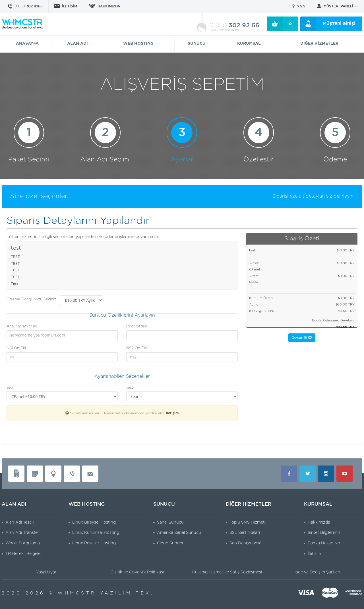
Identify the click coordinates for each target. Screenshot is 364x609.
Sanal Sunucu (170, 522)
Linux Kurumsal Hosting (96, 533)
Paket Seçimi (29, 140)
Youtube (345, 474)
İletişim (172, 413)
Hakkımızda (319, 522)
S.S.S (301, 6)
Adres (53, 474)
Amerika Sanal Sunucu (179, 533)
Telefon (72, 474)
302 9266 (29, 6)
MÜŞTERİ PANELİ (338, 6)
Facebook (289, 474)
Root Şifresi (136, 326)
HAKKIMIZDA (109, 6)
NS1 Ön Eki (16, 348)
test (130, 388)
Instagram (326, 474)
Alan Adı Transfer (22, 533)
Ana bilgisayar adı (22, 326)
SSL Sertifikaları (245, 533)
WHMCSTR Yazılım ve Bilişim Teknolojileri (22, 24)
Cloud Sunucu (171, 543)
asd (10, 388)
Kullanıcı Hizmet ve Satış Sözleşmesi (227, 572)
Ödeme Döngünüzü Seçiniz (31, 299)
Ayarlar (182, 140)
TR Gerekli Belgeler (24, 554)
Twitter (308, 474)
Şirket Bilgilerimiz (324, 533)
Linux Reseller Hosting (94, 543)
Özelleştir (259, 140)
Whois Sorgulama (23, 543)
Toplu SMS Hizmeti (248, 522)
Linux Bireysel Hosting (94, 522)
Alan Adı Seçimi (106, 140)
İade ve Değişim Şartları (317, 572)
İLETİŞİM (70, 6)
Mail (90, 474)
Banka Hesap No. (324, 543)
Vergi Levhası (35, 474)
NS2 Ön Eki (136, 348)
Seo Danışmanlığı (246, 543)
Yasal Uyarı (47, 572)
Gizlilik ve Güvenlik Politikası (137, 572)
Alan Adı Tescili (20, 522)
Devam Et (302, 338)
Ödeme (335, 140)
